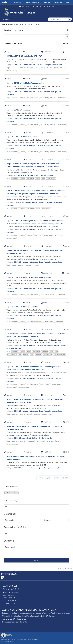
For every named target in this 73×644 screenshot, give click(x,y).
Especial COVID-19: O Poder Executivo (22, 137)
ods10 (42, 384)
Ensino (29, 414)
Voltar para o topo (63, 569)
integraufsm (35, 68)
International (37, 6)
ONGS (42, 295)
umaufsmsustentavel (24, 71)
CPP (28, 68)
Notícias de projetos (28, 175)
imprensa (30, 235)
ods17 (42, 68)
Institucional (26, 202)
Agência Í (10, 52)
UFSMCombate (12, 71)
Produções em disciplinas (53, 65)
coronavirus (15, 68)
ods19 (51, 351)
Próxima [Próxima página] (65, 478)
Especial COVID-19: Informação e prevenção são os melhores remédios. (36, 220)
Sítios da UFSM (49, 6)
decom (29, 351)
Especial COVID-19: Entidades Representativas (25, 83)
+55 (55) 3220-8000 (11, 604)
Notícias (47, 92)
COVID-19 (40, 65)
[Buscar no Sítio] (58, 19)
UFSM (56, 68)
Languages (24, 6)
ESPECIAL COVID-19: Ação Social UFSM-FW (24, 56)
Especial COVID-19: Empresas (19, 110)
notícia (38, 178)
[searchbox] (20, 493)
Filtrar (36, 560)
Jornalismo (45, 351)
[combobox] (36, 493)
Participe (47, 2)
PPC (51, 68)
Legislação (58, 2)
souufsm (45, 322)
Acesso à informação (32, 2)
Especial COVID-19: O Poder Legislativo (22, 307)
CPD (13, 642)
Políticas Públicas (48, 235)
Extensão (21, 265)
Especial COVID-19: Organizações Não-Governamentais (29, 277)
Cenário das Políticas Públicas (25, 65)
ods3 (47, 68)
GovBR (4, 2)
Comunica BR (17, 2)
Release (18, 348)
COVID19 (22, 68)
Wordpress (35, 639)
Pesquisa (44, 414)
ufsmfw (58, 441)
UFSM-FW (63, 68)
